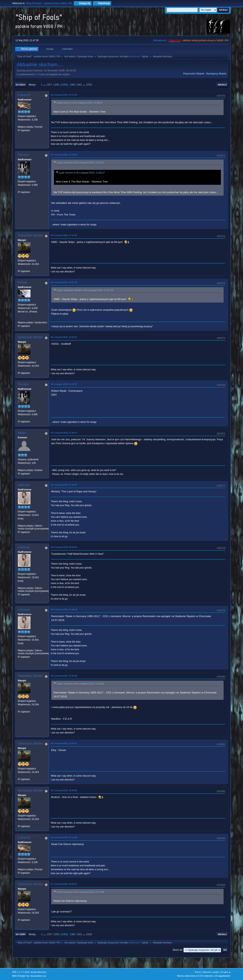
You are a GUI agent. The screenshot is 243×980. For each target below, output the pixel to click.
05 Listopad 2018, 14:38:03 (64, 155)
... (45, 85)
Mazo (22, 433)
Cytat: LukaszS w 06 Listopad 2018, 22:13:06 (80, 892)
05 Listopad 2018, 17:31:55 (64, 235)
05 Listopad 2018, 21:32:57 (64, 384)
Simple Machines (38, 972)
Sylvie (145, 57)
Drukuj (222, 85)
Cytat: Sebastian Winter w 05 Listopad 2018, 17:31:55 (85, 290)
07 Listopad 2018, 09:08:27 (64, 884)
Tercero (23, 155)
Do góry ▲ (226, 972)
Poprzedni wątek (194, 74)
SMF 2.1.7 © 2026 (21, 972)
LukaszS (24, 95)
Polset (22, 282)
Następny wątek (216, 74)
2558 (89, 85)
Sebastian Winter (30, 235)
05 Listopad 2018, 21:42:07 (64, 433)
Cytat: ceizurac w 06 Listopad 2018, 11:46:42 (80, 684)
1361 (79, 85)
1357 (49, 85)
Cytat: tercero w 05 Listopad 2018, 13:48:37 (79, 103)
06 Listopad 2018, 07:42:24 (64, 485)
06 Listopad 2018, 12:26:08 (64, 676)
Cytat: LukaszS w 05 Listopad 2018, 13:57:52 (80, 163)
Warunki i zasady (211, 972)
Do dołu (21, 85)
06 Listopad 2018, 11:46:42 (64, 609)
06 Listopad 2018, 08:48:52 (64, 547)
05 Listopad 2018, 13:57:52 (64, 95)
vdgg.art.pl (174, 40)
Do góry (21, 934)
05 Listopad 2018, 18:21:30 (64, 282)
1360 (72, 85)
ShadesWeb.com (38, 976)
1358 (56, 85)
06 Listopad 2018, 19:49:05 (64, 790)
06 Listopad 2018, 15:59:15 (64, 743)
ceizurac (24, 485)
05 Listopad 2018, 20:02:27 (64, 337)
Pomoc (198, 972)
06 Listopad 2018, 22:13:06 (64, 837)
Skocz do (177, 950)
